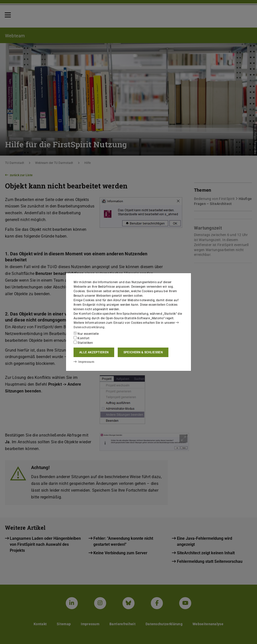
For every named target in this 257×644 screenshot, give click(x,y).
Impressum (84, 362)
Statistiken (83, 343)
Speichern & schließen (143, 352)
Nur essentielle (86, 334)
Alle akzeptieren (94, 352)
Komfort (82, 338)
